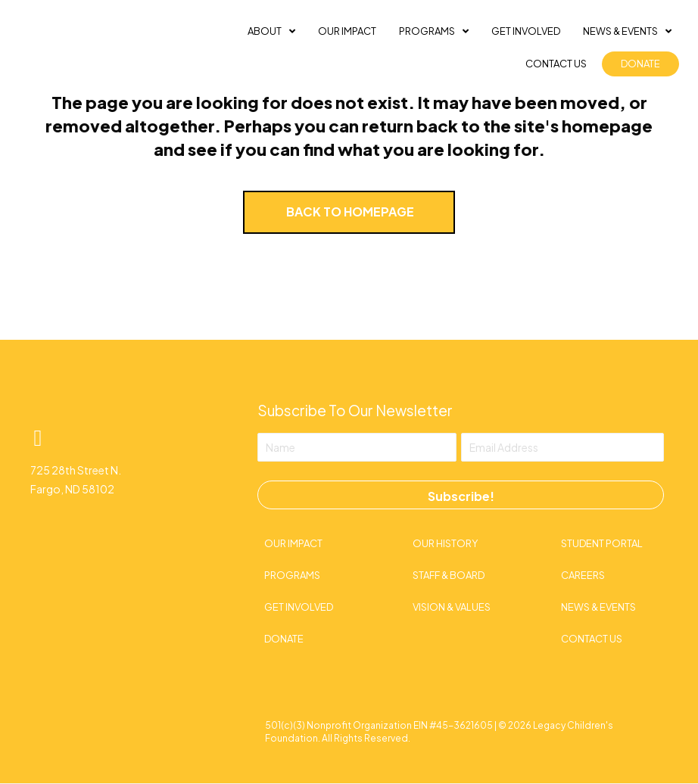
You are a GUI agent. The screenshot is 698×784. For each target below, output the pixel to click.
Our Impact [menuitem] (293, 543)
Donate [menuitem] (284, 639)
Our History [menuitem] (445, 543)
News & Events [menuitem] (598, 607)
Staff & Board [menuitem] (449, 575)
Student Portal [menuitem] (602, 543)
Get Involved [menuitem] (299, 607)
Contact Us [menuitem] (592, 639)
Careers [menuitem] (583, 575)
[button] (38, 438)
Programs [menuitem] (292, 575)
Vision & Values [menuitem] (452, 607)
